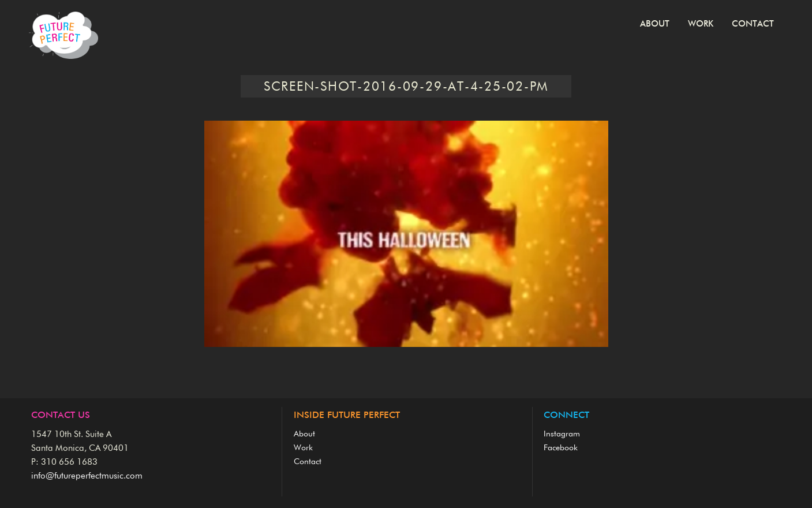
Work (701, 24)
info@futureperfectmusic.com (87, 476)
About (655, 24)
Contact (753, 24)
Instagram (562, 434)
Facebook (561, 448)
